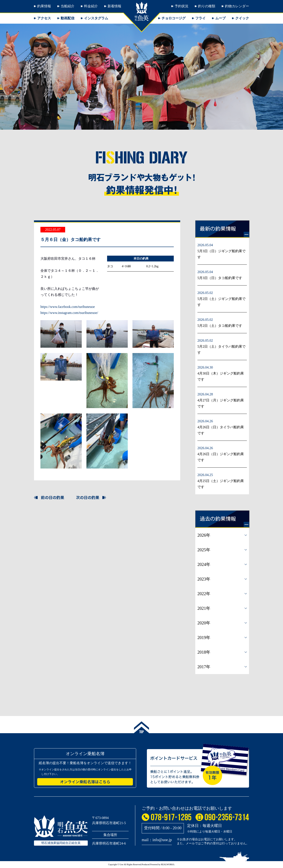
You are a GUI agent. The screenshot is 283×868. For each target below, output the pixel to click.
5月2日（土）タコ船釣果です (220, 326)
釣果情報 (44, 6)
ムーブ (220, 18)
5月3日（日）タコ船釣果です (220, 278)
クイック (242, 18)
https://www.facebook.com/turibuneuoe (68, 307)
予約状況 (181, 6)
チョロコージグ (174, 18)
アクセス (44, 18)
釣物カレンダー (237, 6)
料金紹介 (91, 6)
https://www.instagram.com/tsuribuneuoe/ (69, 313)
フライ (200, 18)
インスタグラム (96, 18)
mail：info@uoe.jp (157, 840)
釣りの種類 (207, 6)
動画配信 (68, 18)
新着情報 (114, 6)
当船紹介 (68, 6)
